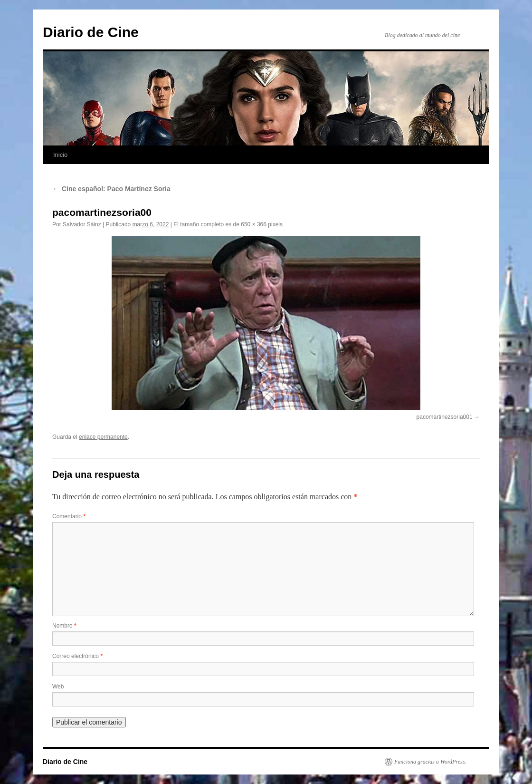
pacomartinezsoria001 (445, 417)
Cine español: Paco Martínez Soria (111, 189)
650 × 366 (254, 224)
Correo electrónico (77, 656)
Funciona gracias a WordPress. (430, 762)
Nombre (64, 626)
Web (58, 687)
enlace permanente (103, 437)
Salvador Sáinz (82, 224)
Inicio (60, 155)
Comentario (69, 516)
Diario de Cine (91, 32)
